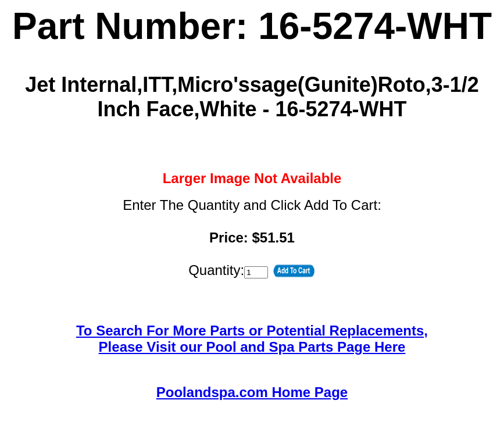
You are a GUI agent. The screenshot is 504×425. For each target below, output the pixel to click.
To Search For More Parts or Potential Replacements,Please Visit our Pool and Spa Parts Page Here (252, 339)
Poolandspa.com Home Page (252, 392)
